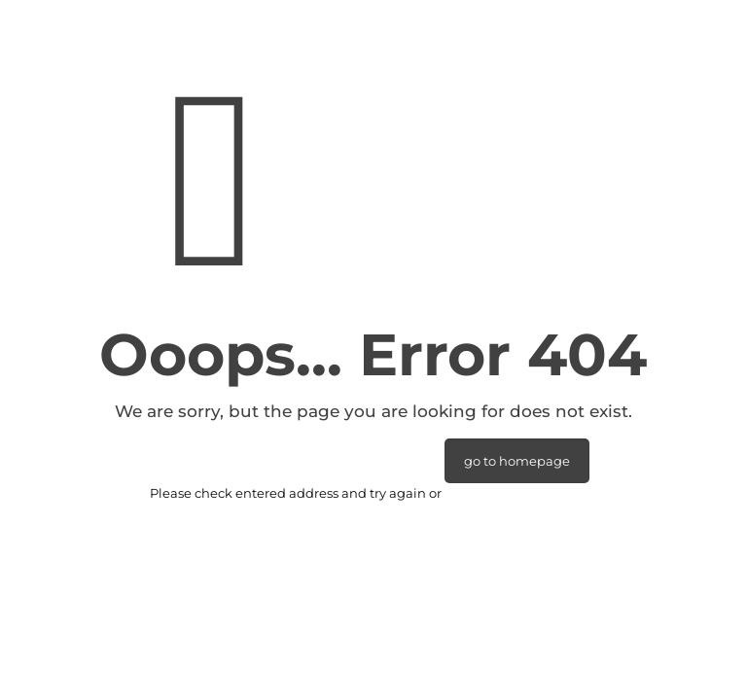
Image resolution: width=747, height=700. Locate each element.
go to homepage (517, 461)
